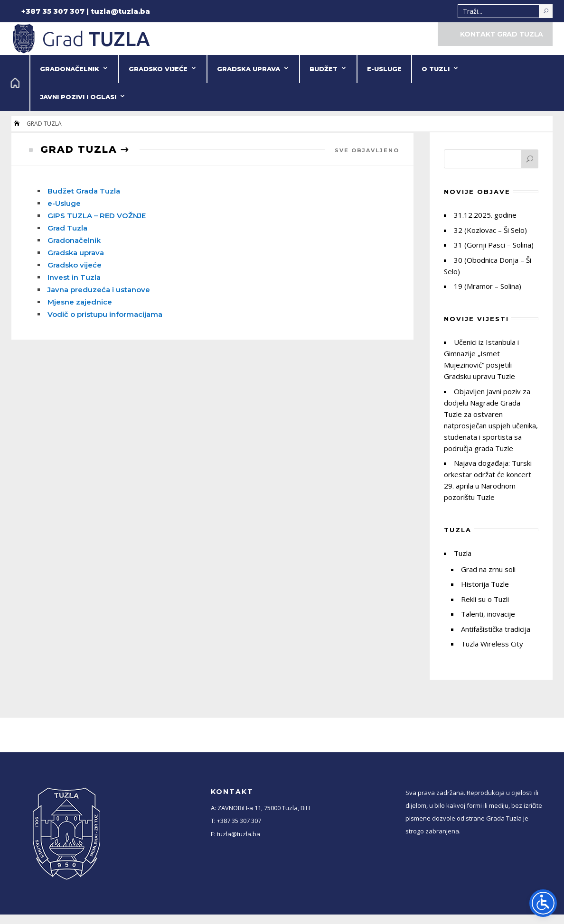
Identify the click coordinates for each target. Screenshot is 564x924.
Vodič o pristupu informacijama (105, 314)
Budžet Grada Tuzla (84, 191)
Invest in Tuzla (74, 277)
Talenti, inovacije (488, 614)
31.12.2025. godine (485, 215)
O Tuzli (436, 69)
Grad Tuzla (67, 228)
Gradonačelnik (70, 69)
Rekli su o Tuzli (485, 599)
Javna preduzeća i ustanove (99, 290)
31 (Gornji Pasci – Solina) (494, 245)
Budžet (324, 69)
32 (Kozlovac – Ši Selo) (490, 230)
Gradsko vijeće (158, 69)
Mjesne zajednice (80, 302)
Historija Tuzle (485, 584)
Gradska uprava (249, 69)
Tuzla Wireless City (492, 644)
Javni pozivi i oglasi (78, 97)
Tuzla (463, 553)
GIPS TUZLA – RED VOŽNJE (97, 216)
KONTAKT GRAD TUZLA (502, 34)
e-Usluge (384, 69)
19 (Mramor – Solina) (488, 286)
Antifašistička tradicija (496, 629)
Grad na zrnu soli (488, 569)
